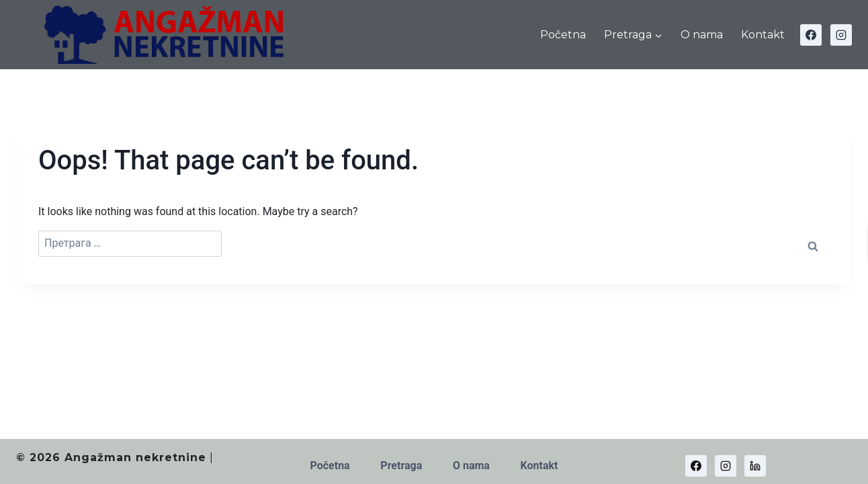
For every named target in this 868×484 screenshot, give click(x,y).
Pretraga (401, 466)
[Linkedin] (755, 466)
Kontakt (763, 35)
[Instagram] (841, 35)
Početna (563, 35)
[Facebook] (811, 35)
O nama (702, 35)
